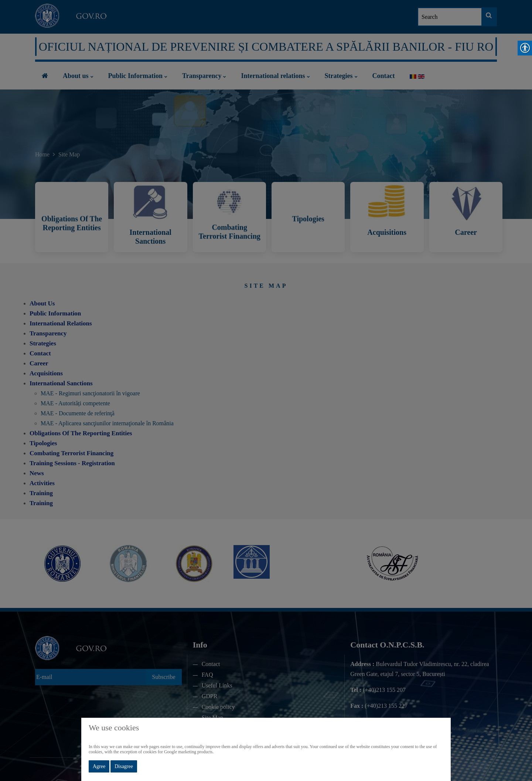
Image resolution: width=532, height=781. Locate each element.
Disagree (124, 766)
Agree (99, 766)
